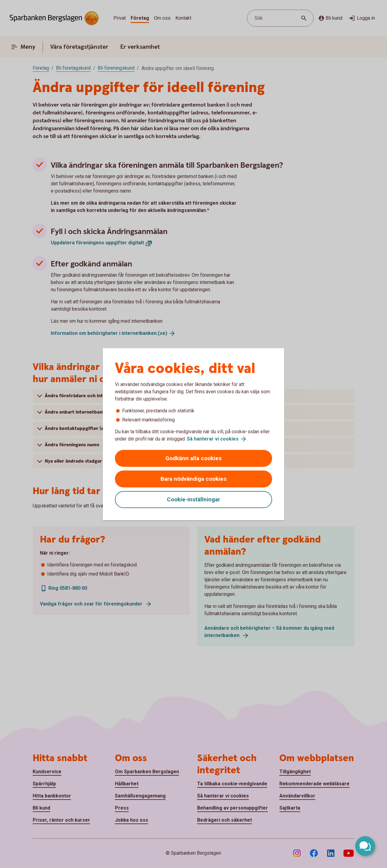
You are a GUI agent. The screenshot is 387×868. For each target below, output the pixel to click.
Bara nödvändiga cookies (193, 479)
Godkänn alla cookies (193, 458)
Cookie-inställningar (193, 499)
